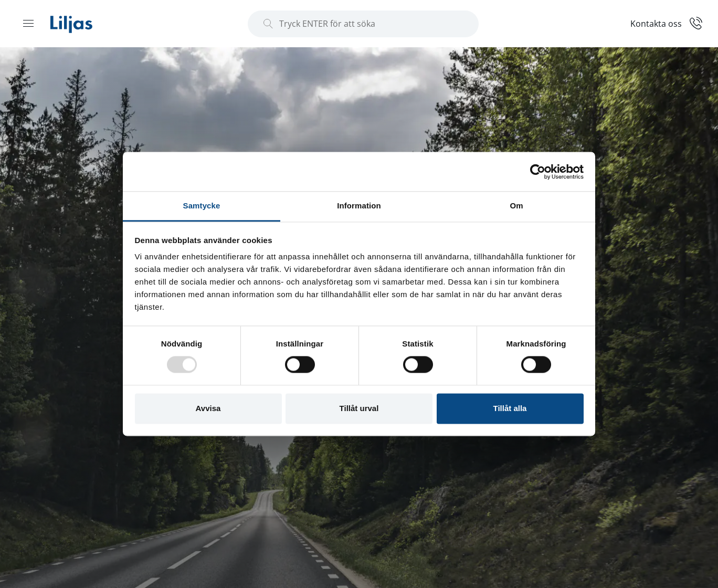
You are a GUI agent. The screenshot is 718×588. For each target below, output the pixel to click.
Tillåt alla (510, 408)
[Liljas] (82, 24)
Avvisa (208, 408)
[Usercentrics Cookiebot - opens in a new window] (538, 172)
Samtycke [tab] (202, 206)
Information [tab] (359, 206)
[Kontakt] (666, 23)
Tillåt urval (359, 408)
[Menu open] (28, 23)
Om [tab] (516, 206)
